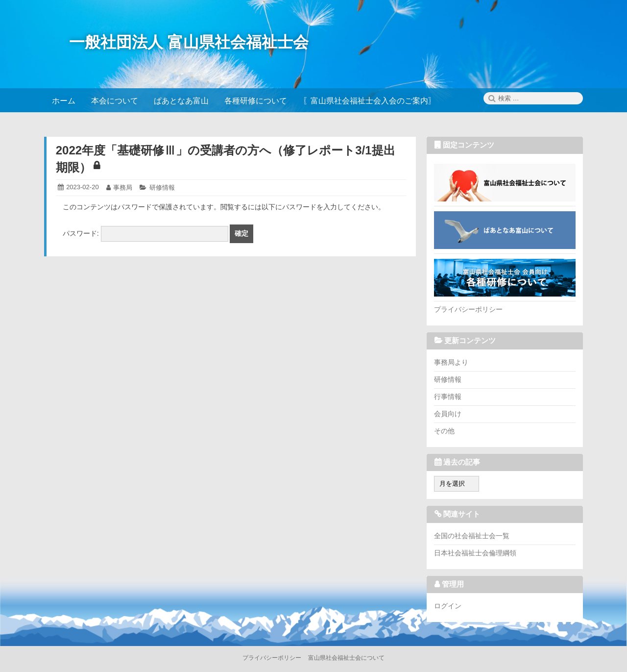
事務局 (123, 187)
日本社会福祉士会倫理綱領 (475, 553)
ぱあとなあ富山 (505, 230)
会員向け (448, 414)
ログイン (448, 606)
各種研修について (505, 277)
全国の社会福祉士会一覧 (472, 536)
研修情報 (162, 187)
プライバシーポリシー (468, 309)
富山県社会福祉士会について (505, 182)
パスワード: (145, 233)
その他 (444, 431)
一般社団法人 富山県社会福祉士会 (189, 42)
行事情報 (448, 397)
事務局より (451, 362)
